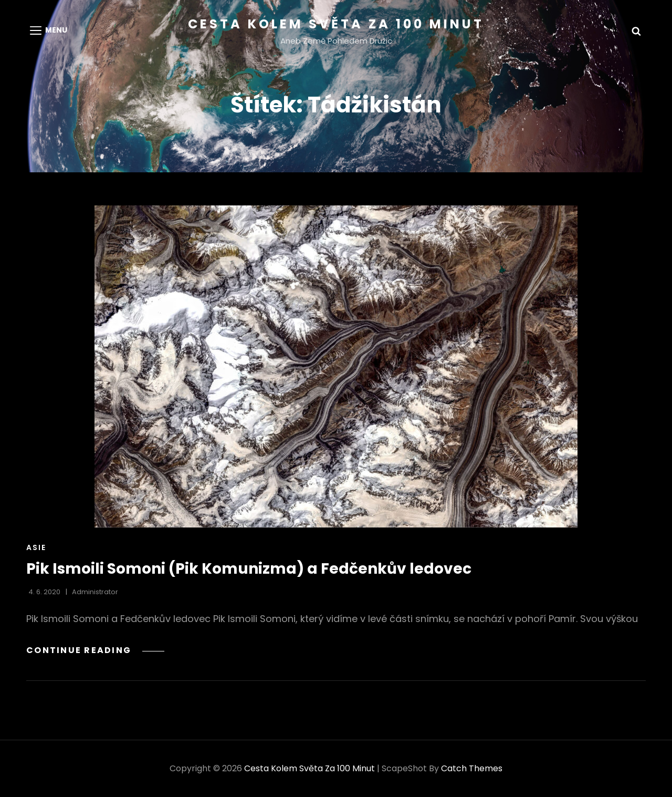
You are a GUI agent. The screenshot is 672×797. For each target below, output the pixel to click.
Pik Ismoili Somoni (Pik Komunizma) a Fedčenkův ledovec (249, 569)
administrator (95, 592)
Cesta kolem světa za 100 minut (336, 24)
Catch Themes (472, 768)
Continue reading (95, 650)
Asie (36, 547)
